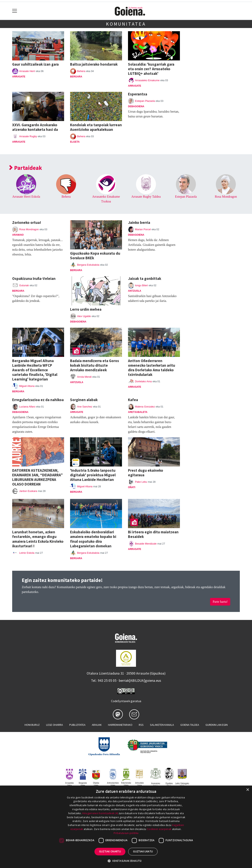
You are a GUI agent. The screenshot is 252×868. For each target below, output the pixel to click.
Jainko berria (139, 222)
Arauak (97, 725)
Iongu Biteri (141, 285)
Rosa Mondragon (226, 197)
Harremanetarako (120, 725)
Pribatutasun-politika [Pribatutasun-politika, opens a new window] (126, 833)
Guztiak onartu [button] (110, 851)
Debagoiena (136, 106)
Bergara (76, 77)
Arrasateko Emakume (147, 80)
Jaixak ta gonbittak (145, 278)
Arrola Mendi (84, 377)
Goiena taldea (190, 725)
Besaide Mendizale (146, 544)
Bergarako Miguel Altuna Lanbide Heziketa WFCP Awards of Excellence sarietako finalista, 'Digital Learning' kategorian (35, 370)
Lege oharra (55, 725)
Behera (81, 71)
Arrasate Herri (27, 71)
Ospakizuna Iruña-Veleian (34, 278)
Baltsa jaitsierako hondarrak (94, 64)
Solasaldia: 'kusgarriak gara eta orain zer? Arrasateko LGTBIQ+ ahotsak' (151, 69)
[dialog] (126, 827)
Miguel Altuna (27, 386)
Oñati (132, 487)
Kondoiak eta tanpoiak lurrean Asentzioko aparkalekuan (96, 127)
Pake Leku (141, 482)
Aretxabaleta (138, 412)
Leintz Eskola (27, 553)
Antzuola (135, 291)
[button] (126, 861)
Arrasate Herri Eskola (26, 197)
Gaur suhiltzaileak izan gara (35, 64)
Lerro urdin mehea (86, 309)
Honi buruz (32, 725)
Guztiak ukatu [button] (143, 851)
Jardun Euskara (28, 491)
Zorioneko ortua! (27, 222)
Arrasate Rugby (28, 136)
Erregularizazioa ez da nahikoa (38, 400)
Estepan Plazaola (145, 101)
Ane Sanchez (85, 407)
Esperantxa (138, 94)
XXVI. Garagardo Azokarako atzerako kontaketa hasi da (35, 127)
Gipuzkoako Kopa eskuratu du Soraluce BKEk (95, 256)
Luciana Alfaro (27, 407)
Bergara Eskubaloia (88, 265)
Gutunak (24, 285)
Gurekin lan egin (217, 725)
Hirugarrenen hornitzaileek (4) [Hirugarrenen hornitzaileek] (100, 813)
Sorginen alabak (84, 400)
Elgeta (75, 142)
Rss (141, 725)
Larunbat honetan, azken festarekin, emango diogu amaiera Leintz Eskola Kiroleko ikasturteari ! (38, 539)
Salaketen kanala (162, 725)
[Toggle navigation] (15, 11)
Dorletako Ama (143, 381)
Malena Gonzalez (145, 407)
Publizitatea (77, 725)
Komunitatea (126, 24)
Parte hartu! (220, 602)
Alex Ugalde (84, 316)
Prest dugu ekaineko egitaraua (146, 473)
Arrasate (19, 77)
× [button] (248, 790)
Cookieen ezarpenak (159, 829)
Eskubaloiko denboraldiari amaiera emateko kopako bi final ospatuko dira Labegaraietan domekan (93, 539)
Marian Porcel (143, 229)
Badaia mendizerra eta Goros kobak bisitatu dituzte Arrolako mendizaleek (95, 365)
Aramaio (18, 235)
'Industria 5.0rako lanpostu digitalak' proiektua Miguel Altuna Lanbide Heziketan (93, 475)
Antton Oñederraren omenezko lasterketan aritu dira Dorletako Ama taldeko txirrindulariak (152, 368)
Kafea (133, 400)
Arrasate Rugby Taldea (146, 197)
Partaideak (26, 168)
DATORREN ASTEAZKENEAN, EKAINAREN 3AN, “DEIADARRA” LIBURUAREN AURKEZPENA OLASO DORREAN (37, 477)
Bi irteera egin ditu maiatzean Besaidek (153, 534)
